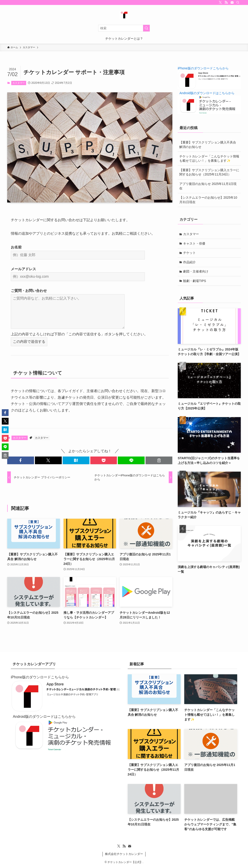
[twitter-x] (220, 2)
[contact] (232, 2)
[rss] (226, 2)
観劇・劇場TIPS (195, 281)
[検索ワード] (124, 28)
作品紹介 (190, 262)
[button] (21, 460)
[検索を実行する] (146, 28)
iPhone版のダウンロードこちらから (203, 68)
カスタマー (19, 83)
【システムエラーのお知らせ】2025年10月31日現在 (208, 200)
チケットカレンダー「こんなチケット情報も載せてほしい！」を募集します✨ (209, 159)
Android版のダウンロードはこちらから (207, 93)
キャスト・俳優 (194, 243)
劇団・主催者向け (196, 271)
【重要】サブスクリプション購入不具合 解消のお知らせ (208, 145)
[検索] (238, 2)
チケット (190, 253)
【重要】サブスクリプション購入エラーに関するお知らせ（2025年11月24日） (209, 172)
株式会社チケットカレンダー (124, 854)
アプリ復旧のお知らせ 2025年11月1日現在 (208, 186)
